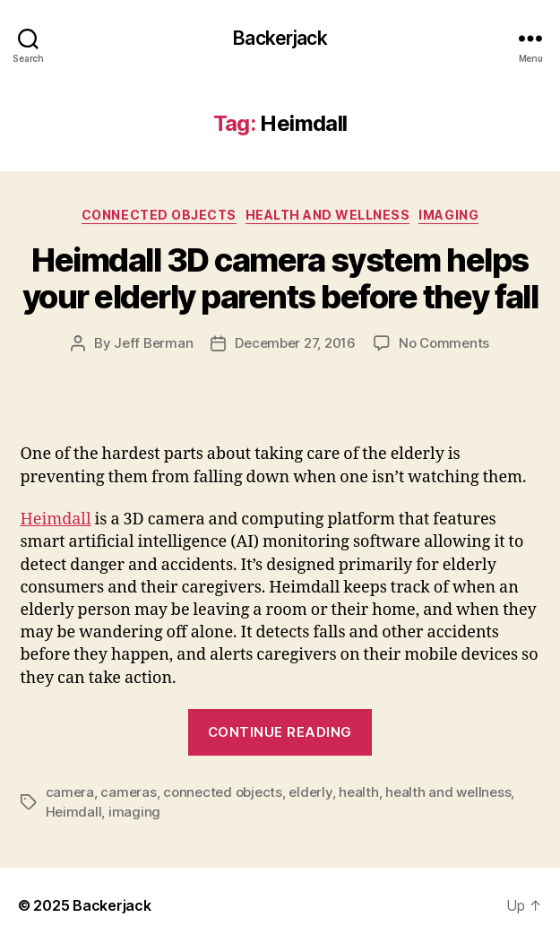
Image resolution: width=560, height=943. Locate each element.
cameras (128, 792)
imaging (134, 812)
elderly (310, 792)
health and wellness (448, 792)
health (358, 792)
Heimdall (56, 519)
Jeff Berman (153, 343)
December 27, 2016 (295, 343)
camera (70, 792)
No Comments (444, 343)
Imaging (448, 215)
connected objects (223, 792)
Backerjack (280, 38)
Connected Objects (159, 215)
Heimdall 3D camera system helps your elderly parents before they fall (280, 278)
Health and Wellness (328, 215)
